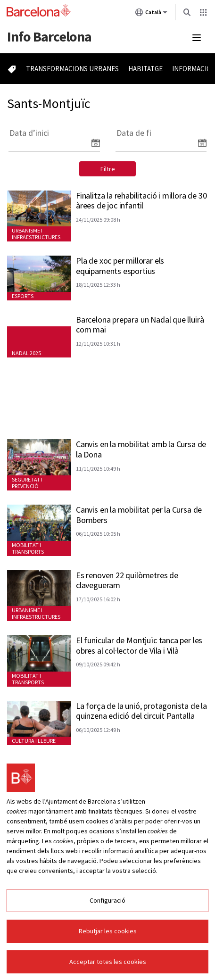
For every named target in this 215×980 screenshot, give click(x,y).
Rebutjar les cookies (108, 931)
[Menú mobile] (197, 38)
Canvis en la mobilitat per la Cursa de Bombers (139, 515)
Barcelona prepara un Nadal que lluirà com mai (140, 325)
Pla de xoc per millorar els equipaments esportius (120, 266)
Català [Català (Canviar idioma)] (151, 14)
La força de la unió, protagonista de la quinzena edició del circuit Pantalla (141, 711)
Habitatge (145, 69)
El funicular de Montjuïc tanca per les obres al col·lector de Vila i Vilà (139, 645)
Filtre (108, 169)
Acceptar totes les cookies (108, 962)
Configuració (107, 900)
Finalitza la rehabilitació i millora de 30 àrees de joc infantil (141, 201)
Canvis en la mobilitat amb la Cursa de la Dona (141, 449)
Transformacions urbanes (72, 69)
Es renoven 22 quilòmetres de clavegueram (127, 580)
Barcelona (49, 36)
